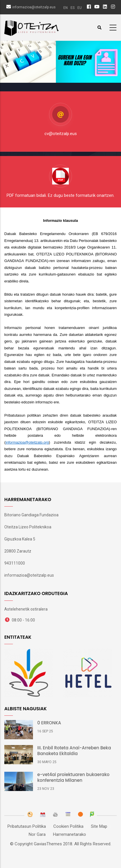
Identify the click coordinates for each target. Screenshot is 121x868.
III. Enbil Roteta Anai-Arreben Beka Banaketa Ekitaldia (74, 751)
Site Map (99, 826)
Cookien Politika (68, 826)
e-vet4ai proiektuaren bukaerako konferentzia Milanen (73, 777)
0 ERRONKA (49, 723)
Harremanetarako (70, 834)
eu (80, 8)
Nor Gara (37, 834)
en (66, 8)
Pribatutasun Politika (27, 826)
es (73, 8)
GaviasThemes (48, 844)
